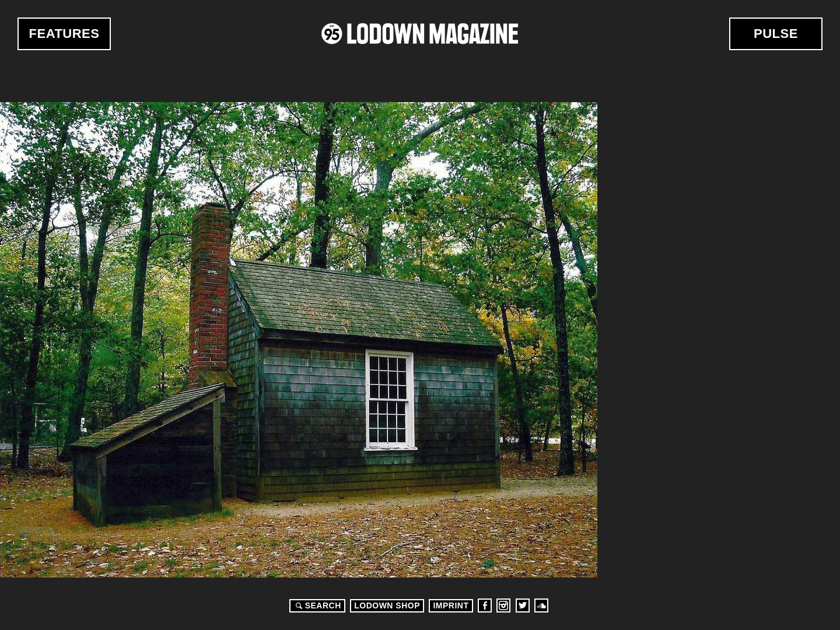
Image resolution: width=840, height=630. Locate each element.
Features (64, 34)
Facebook (485, 605)
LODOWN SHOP (387, 605)
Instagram (503, 605)
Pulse (776, 34)
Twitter (523, 605)
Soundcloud (541, 605)
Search (317, 605)
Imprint (451, 605)
